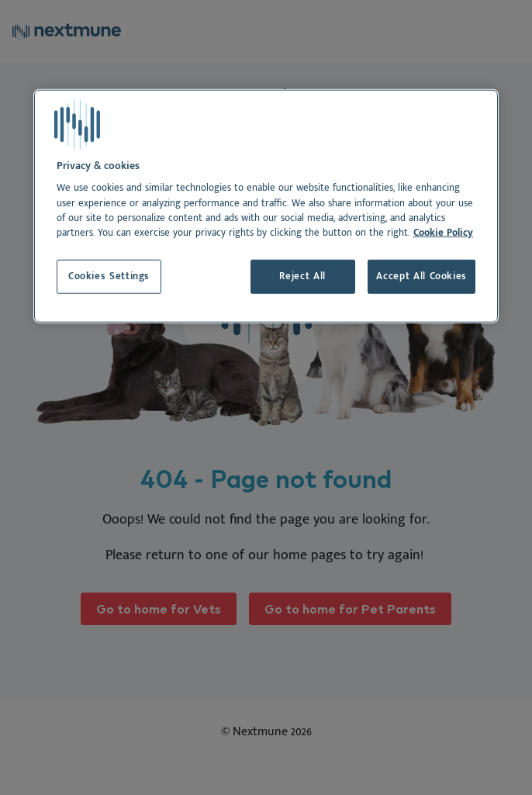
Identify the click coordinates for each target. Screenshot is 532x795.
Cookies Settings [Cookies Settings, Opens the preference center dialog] (109, 277)
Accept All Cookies (421, 277)
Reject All (302, 277)
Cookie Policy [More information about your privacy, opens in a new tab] (443, 233)
